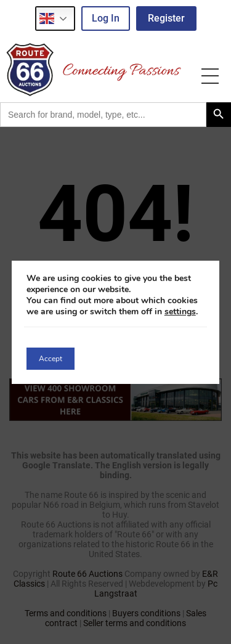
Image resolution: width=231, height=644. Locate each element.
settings (180, 312)
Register (166, 18)
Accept (51, 359)
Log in (106, 18)
